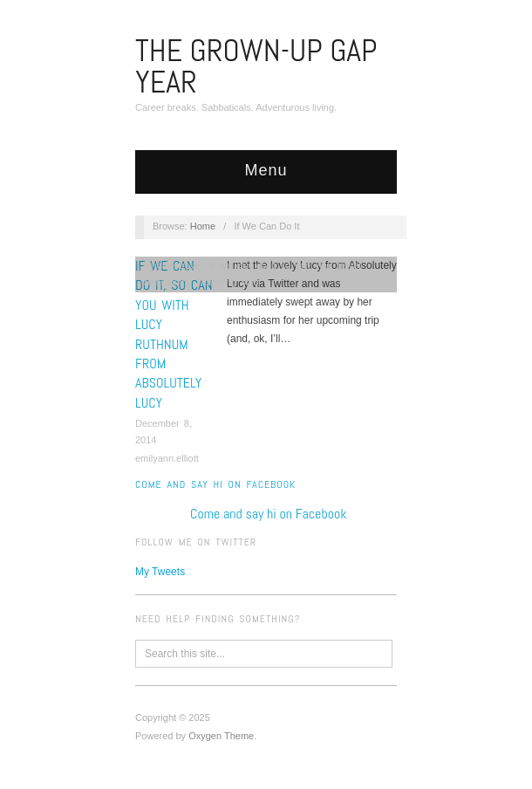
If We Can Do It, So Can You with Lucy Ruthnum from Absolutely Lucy (174, 334)
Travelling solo (227, 282)
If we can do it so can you (270, 265)
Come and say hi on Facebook (215, 484)
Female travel (173, 265)
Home (203, 226)
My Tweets (160, 572)
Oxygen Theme (221, 736)
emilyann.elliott (167, 458)
